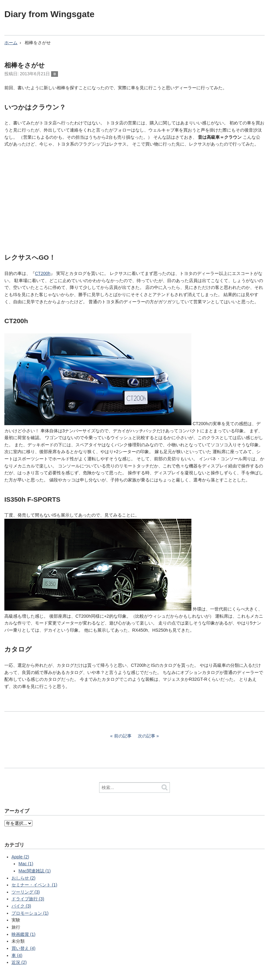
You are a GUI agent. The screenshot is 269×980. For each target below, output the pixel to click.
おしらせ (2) (24, 878)
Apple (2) (20, 857)
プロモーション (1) (30, 913)
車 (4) (17, 955)
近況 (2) (19, 962)
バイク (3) (21, 906)
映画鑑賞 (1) (24, 934)
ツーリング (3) (26, 892)
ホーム (11, 43)
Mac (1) (26, 864)
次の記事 (147, 736)
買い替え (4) (24, 948)
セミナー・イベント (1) (34, 885)
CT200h (43, 273)
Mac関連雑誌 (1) (34, 871)
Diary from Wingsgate (49, 14)
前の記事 (123, 736)
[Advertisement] (134, 198)
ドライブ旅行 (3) (28, 899)
